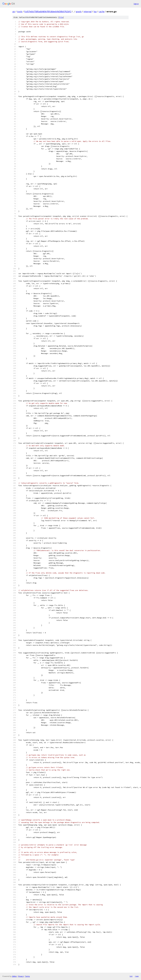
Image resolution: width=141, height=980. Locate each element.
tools (20, 12)
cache (102, 12)
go (14, 12)
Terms (27, 976)
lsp (95, 12)
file (61, 17)
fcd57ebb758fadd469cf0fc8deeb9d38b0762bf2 (48, 12)
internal (88, 12)
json (137, 976)
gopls (79, 12)
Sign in (136, 4)
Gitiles (14, 976)
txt (131, 976)
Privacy (21, 976)
